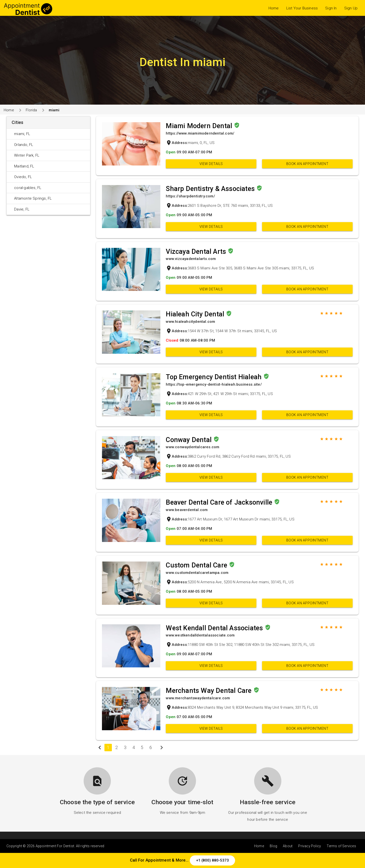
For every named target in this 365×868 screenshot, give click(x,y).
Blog (273, 846)
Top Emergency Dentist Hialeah (215, 377)
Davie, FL (22, 209)
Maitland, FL (24, 166)
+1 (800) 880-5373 (212, 860)
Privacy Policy (310, 846)
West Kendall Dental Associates (215, 628)
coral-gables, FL (28, 188)
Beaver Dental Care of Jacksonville (220, 502)
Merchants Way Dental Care (209, 691)
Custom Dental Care (197, 565)
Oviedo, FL (23, 177)
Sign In (331, 8)
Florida (31, 110)
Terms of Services (341, 846)
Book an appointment (307, 164)
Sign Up (351, 8)
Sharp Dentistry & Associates (211, 189)
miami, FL (22, 134)
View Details (211, 164)
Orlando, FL (24, 145)
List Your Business (302, 8)
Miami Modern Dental (200, 126)
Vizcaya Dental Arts (197, 252)
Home (274, 8)
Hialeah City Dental (196, 314)
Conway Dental (190, 440)
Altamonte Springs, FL (33, 198)
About (288, 846)
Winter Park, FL (27, 155)
